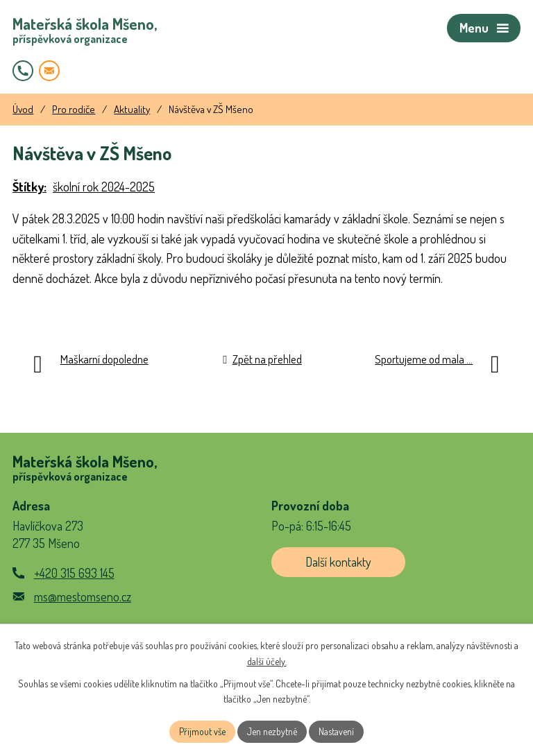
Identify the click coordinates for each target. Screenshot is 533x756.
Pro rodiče (74, 109)
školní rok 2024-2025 (104, 187)
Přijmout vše (202, 731)
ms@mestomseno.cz (83, 596)
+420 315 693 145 (74, 573)
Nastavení (336, 731)
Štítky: (29, 187)
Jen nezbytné (272, 731)
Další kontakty (338, 562)
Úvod (23, 109)
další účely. (267, 661)
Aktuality (132, 109)
